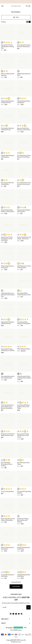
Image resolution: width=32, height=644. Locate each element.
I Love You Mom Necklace (7, 491)
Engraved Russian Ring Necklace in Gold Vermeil (24, 129)
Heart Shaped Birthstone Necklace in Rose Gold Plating (24, 407)
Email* (5, 607)
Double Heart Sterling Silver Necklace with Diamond (23, 520)
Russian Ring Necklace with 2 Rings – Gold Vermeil (24, 238)
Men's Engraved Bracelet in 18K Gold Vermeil (7, 129)
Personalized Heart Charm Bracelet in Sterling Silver (24, 46)
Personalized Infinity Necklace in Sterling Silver (24, 323)
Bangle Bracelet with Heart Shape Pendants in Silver (8, 435)
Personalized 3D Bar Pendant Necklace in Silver (24, 294)
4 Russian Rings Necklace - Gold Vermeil (8, 267)
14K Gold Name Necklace (24, 349)
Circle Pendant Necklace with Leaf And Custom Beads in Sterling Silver (7, 407)
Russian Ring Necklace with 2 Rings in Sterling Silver (8, 519)
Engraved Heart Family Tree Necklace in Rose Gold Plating (7, 239)
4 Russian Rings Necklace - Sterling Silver (8, 548)
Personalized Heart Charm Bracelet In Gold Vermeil (24, 183)
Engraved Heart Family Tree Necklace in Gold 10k (8, 350)
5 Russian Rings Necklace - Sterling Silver (24, 102)
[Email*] (14, 607)
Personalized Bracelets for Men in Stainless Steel (8, 377)
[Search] (27, 6)
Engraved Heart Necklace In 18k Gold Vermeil (8, 323)
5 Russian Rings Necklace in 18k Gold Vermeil (7, 102)
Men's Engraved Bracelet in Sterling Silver (7, 183)
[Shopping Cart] (30, 6)
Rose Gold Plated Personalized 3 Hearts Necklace (7, 464)
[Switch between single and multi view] (28, 22)
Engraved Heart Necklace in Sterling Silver (8, 156)
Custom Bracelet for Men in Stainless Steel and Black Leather (24, 378)
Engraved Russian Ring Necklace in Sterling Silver (8, 211)
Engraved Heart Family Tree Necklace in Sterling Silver (7, 47)
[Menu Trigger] (2, 6)
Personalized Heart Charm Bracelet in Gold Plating (24, 156)
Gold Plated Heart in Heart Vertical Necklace (24, 267)
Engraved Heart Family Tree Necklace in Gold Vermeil (23, 435)
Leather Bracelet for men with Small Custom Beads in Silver (8, 295)
